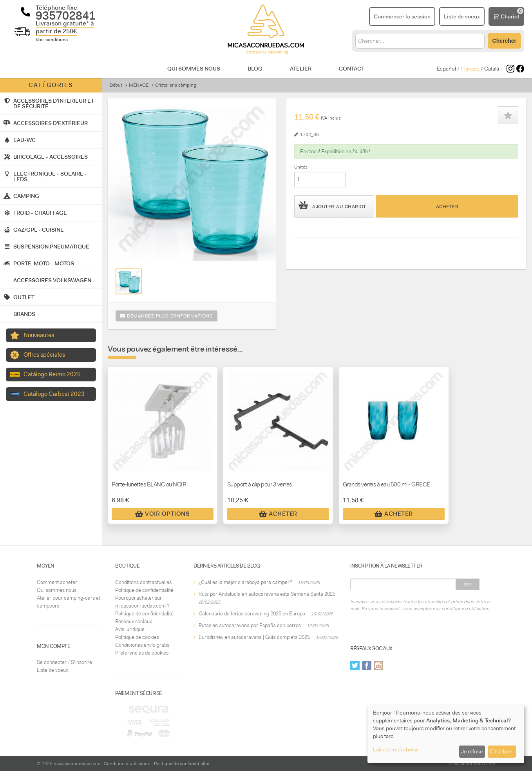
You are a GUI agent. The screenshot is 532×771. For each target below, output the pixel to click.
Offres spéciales (44, 355)
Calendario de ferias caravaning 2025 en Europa (252, 614)
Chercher (504, 41)
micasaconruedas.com (77, 764)
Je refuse (472, 751)
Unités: (301, 167)
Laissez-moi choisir (396, 749)
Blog (255, 69)
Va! (468, 584)
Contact (352, 69)
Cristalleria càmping (176, 85)
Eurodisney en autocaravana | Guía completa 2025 (254, 637)
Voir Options (162, 514)
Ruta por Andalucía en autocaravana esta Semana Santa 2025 (267, 594)
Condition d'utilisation (127, 764)
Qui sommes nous (194, 69)
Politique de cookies (137, 637)
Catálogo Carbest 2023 (54, 394)
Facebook (367, 666)
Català (492, 69)
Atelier (301, 69)
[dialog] (446, 734)
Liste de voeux (52, 670)
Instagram (378, 666)
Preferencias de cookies (142, 653)
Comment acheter (57, 582)
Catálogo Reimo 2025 (52, 374)
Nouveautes (39, 335)
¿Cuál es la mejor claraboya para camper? (245, 582)
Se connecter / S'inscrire (64, 662)
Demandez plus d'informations (166, 316)
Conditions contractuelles (143, 582)
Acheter (447, 207)
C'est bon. (502, 751)
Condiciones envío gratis (142, 645)
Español (446, 69)
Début (116, 85)
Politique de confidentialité (144, 590)
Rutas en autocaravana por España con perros (250, 625)
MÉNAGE (139, 85)
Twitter (355, 666)
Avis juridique (130, 629)
